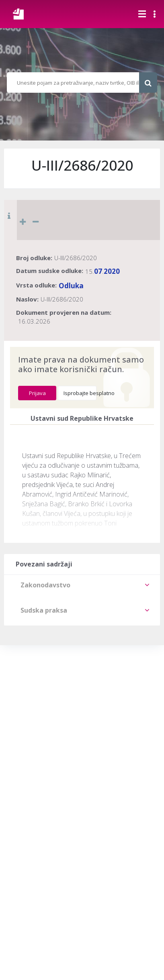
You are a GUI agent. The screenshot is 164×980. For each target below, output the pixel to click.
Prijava (37, 393)
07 (98, 271)
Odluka (71, 286)
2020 (112, 271)
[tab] (82, 585)
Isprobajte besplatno (80, 393)
